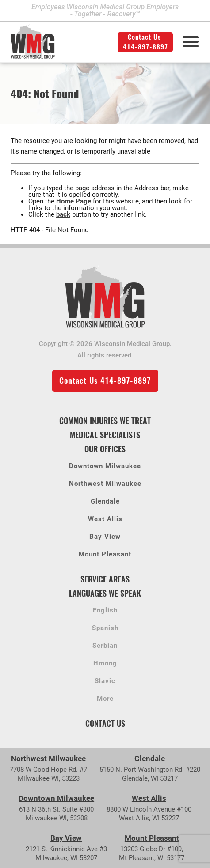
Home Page (74, 201)
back (63, 214)
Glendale (105, 502)
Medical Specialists (105, 435)
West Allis (105, 519)
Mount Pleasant (105, 555)
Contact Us (105, 723)
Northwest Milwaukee (105, 484)
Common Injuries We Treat (105, 421)
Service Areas (105, 579)
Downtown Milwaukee (105, 466)
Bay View (105, 537)
